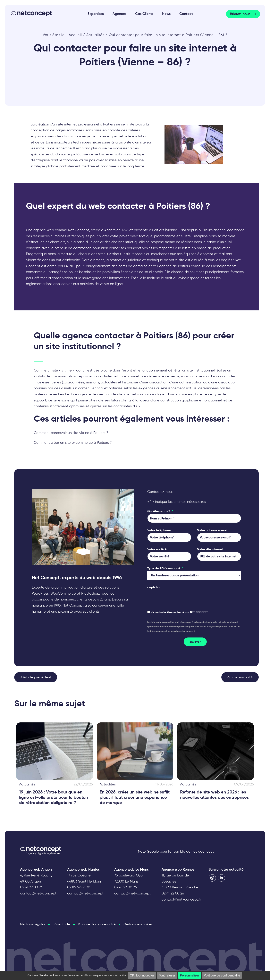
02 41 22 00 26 (31, 887)
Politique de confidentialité (222, 975)
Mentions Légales (32, 924)
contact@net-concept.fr (40, 893)
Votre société (157, 549)
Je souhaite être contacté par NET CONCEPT (179, 612)
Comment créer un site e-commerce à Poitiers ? (73, 443)
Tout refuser (167, 975)
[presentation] (177, 598)
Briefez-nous (240, 14)
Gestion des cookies (138, 924)
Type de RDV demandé (165, 568)
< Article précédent (36, 677)
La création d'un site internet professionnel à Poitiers (73, 124)
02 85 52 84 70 (79, 887)
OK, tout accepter (142, 975)
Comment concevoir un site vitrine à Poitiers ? (71, 433)
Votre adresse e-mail (212, 530)
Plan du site (62, 924)
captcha (153, 587)
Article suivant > (240, 677)
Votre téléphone (159, 530)
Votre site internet (210, 549)
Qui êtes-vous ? (160, 511)
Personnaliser (190, 975)
